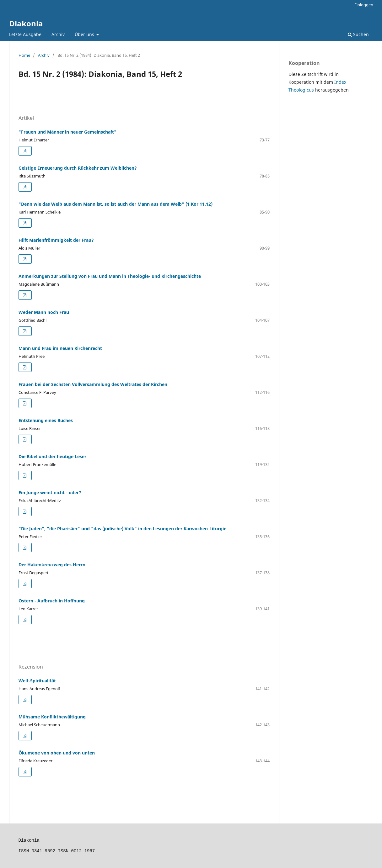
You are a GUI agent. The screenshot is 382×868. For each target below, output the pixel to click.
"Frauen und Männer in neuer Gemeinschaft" (67, 132)
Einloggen (364, 5)
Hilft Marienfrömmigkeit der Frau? (56, 240)
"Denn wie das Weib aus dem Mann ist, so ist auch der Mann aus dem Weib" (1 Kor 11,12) (116, 204)
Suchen (358, 34)
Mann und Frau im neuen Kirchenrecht (60, 348)
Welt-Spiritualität (37, 681)
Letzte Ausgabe (25, 34)
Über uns (85, 34)
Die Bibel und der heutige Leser (52, 456)
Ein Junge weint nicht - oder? (50, 492)
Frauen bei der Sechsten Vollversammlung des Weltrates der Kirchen (93, 384)
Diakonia (26, 23)
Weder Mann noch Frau (44, 312)
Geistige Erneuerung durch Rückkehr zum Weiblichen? (78, 168)
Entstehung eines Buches (46, 420)
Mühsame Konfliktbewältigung (52, 717)
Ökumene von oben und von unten (57, 753)
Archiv (58, 34)
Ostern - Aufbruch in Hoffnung (52, 601)
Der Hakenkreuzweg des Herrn (52, 565)
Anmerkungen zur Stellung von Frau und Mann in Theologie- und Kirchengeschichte (110, 276)
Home (24, 55)
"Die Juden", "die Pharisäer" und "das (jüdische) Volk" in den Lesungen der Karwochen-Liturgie (122, 529)
